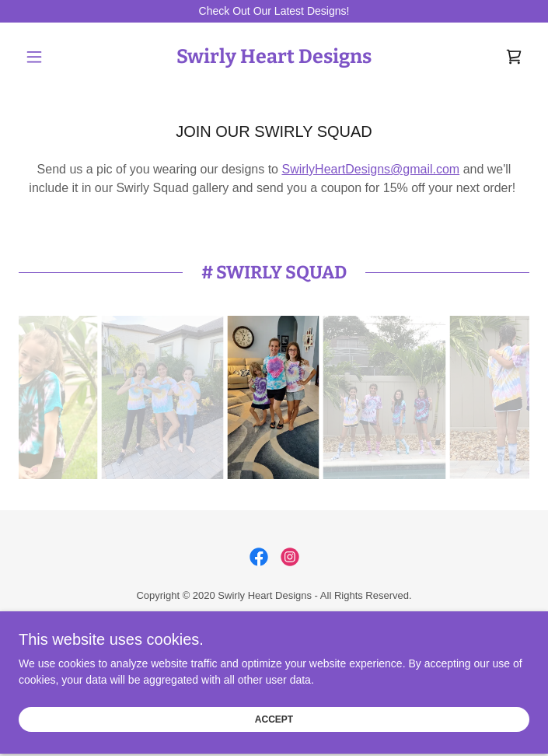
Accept (274, 710)
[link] (274, 57)
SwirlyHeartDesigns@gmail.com (370, 169)
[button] (57, 57)
